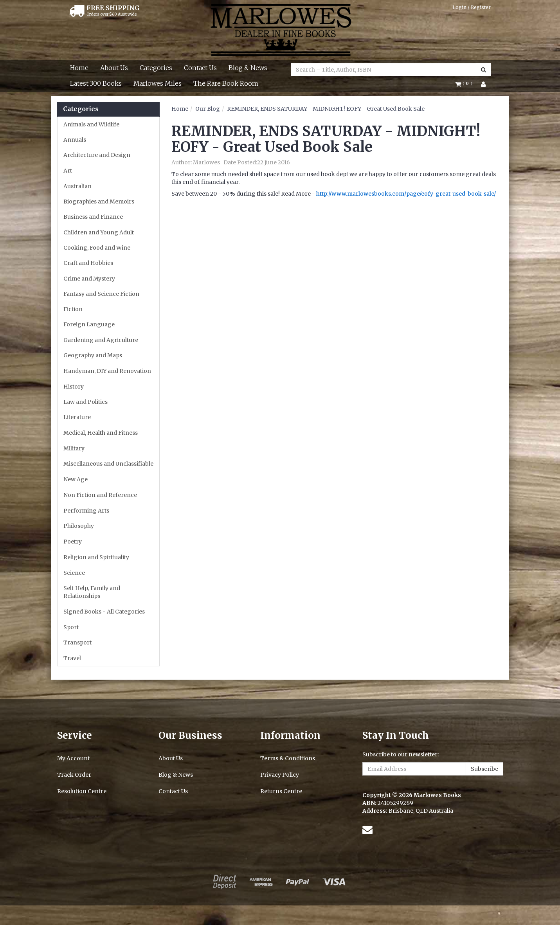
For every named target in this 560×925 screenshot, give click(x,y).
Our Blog (208, 109)
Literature (77, 417)
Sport (71, 627)
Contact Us (200, 68)
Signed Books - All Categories (104, 612)
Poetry (73, 542)
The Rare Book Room (226, 83)
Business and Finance (93, 217)
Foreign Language (89, 324)
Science (74, 573)
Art (68, 171)
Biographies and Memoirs (99, 202)
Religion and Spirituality (96, 557)
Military (74, 448)
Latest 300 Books (96, 83)
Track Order (74, 775)
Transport (77, 642)
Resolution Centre (82, 791)
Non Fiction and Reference (100, 495)
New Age (76, 479)
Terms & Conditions (288, 758)
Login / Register (472, 7)
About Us (114, 68)
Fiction (73, 309)
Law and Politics (86, 402)
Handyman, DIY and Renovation (107, 371)
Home (79, 68)
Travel (72, 658)
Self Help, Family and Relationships (92, 592)
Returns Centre (281, 791)
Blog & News (248, 68)
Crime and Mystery (89, 279)
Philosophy (79, 526)
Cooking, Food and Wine (97, 248)
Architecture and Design (97, 155)
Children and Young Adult (99, 232)
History (74, 387)
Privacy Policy (280, 775)
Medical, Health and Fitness (101, 433)
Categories (156, 68)
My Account (73, 758)
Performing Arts (86, 511)
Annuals (75, 140)
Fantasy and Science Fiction (101, 294)
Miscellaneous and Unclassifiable (108, 464)
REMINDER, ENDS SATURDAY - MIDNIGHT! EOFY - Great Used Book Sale (326, 109)
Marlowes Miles (158, 83)
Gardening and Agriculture (101, 340)
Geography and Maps (93, 355)
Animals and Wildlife (91, 124)
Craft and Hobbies (88, 263)
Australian (77, 186)
